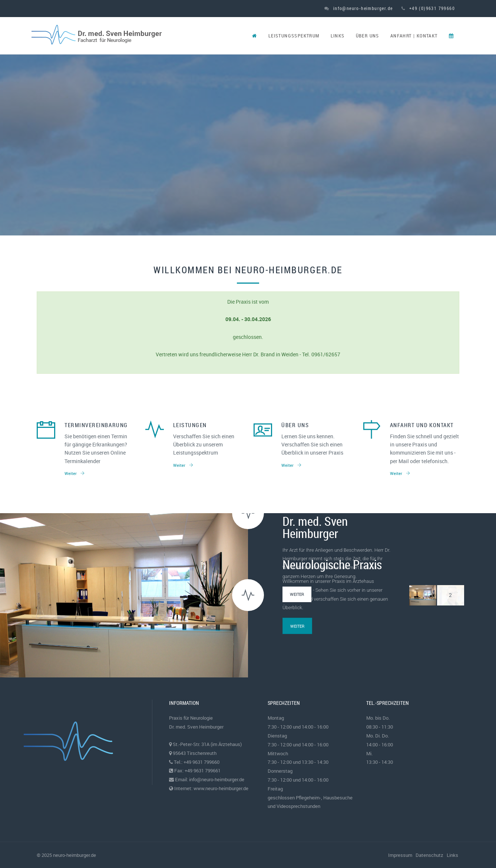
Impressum (400, 855)
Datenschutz (429, 855)
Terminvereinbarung (96, 425)
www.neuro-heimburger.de (221, 788)
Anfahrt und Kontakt (422, 425)
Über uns (368, 36)
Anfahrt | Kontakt (414, 36)
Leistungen (190, 425)
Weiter (75, 473)
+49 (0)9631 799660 (428, 8)
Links (338, 36)
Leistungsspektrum (294, 36)
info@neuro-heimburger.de (358, 8)
